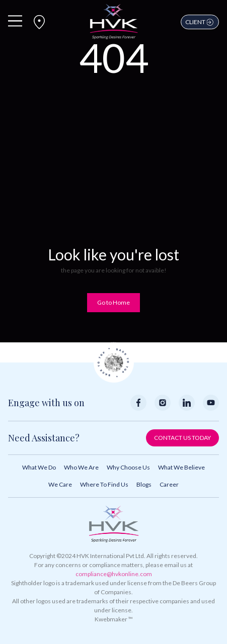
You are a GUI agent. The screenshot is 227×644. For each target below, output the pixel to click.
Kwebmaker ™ (114, 619)
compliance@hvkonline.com (114, 574)
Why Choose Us (128, 467)
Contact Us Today (182, 438)
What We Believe (181, 467)
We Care (60, 484)
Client (200, 22)
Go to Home (113, 302)
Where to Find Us (104, 484)
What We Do (39, 467)
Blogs (144, 484)
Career (169, 484)
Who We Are (81, 467)
